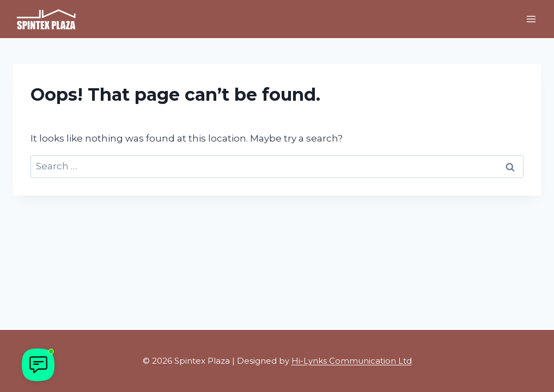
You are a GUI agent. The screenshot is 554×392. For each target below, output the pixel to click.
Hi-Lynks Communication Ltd (352, 361)
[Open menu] (531, 19)
